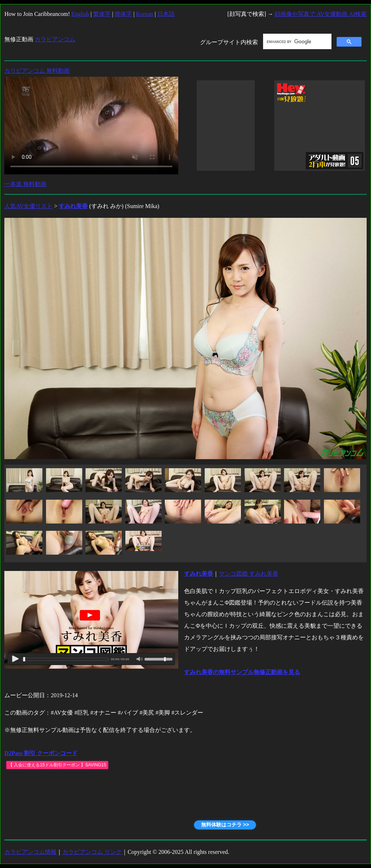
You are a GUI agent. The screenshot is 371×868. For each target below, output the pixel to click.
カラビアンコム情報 (30, 852)
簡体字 (123, 14)
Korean (145, 14)
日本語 (166, 14)
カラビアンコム (55, 39)
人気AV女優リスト (28, 206)
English (80, 14)
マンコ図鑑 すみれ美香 (249, 574)
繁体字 (102, 14)
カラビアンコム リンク (92, 852)
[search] (297, 42)
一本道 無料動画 (25, 184)
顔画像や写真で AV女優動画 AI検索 (321, 14)
